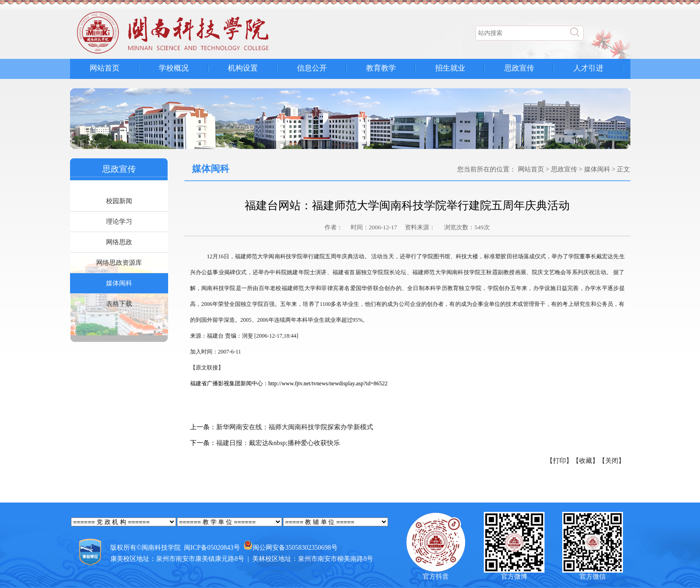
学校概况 (174, 68)
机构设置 (243, 68)
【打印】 (559, 461)
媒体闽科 (119, 283)
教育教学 (381, 68)
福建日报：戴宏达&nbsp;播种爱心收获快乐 (278, 443)
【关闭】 (612, 461)
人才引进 (588, 68)
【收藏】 (586, 461)
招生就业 (450, 68)
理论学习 (119, 222)
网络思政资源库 (119, 263)
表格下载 (119, 304)
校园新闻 (119, 201)
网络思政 (119, 242)
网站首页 (105, 68)
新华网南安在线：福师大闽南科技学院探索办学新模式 (295, 427)
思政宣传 (519, 68)
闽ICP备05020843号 (212, 548)
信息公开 (312, 68)
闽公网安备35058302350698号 (295, 548)
